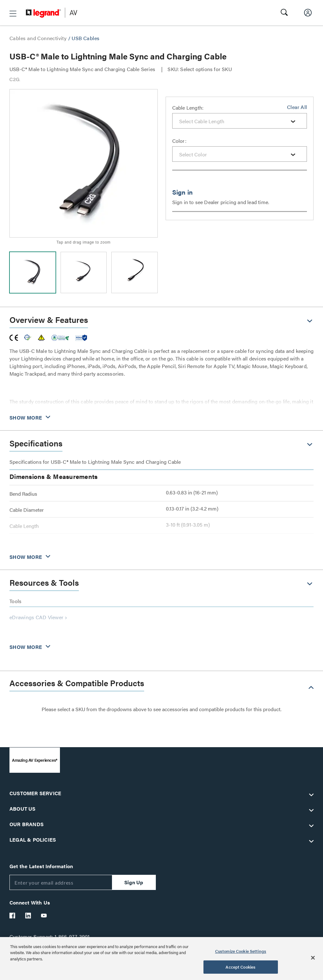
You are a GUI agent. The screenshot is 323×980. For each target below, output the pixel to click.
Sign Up (134, 882)
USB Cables (85, 38)
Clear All (297, 107)
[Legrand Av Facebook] (13, 916)
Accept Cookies (241, 967)
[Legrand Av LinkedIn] (28, 916)
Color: (179, 141)
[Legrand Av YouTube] (44, 916)
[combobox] (240, 121)
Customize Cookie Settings (241, 951)
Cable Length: (188, 108)
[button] (13, 14)
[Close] (313, 958)
